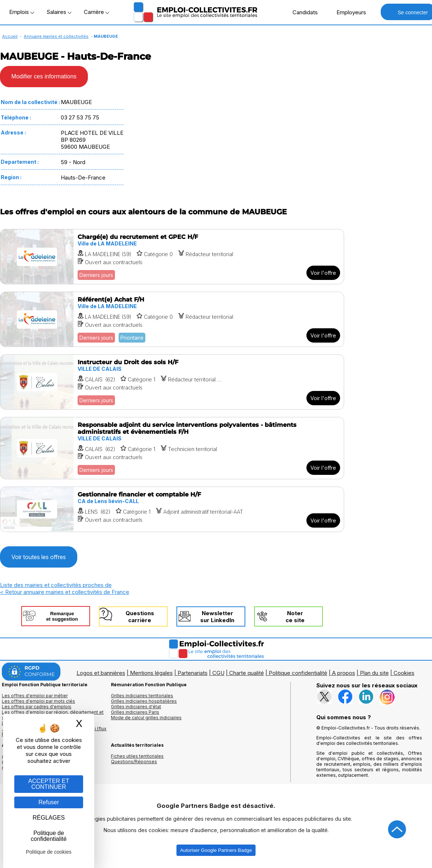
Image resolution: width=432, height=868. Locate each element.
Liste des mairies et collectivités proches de (56, 585)
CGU (218, 673)
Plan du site (374, 673)
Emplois (22, 12)
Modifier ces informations (44, 76)
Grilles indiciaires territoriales (142, 696)
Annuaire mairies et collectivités (56, 36)
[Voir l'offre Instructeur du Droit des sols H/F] (172, 382)
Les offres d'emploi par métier (35, 696)
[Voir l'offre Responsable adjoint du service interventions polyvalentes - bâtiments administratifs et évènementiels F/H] (172, 448)
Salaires (59, 12)
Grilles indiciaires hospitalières (144, 701)
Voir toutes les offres (39, 557)
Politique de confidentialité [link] (49, 836)
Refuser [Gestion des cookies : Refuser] (49, 802)
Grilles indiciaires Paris (135, 712)
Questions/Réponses (134, 762)
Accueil (10, 36)
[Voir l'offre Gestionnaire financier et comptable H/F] (172, 509)
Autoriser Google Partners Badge (216, 850)
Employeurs (347, 12)
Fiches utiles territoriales (137, 756)
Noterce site (295, 617)
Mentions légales (151, 673)
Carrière (96, 12)
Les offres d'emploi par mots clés (38, 701)
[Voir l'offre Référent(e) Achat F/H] (172, 319)
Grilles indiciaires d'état (136, 707)
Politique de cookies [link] (49, 852)
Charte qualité (247, 673)
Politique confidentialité (298, 673)
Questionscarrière (140, 617)
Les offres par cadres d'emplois (37, 707)
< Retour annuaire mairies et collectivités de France (65, 592)
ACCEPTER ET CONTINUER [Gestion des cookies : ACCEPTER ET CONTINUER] (49, 784)
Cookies (404, 673)
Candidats (301, 12)
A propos (344, 673)
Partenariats (193, 673)
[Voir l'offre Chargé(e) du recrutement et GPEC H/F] (172, 257)
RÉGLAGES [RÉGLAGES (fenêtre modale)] (49, 818)
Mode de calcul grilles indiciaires (146, 718)
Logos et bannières (101, 673)
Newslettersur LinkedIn (217, 617)
